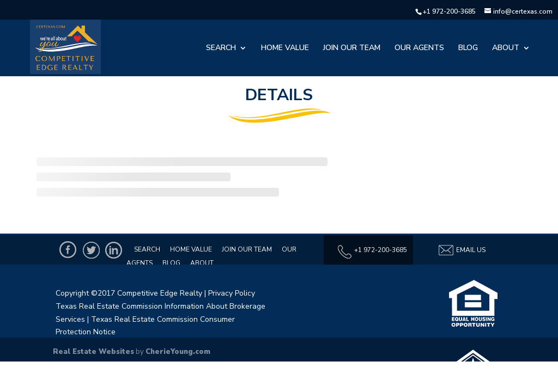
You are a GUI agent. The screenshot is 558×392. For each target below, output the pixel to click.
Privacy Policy (232, 293)
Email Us (462, 250)
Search (221, 48)
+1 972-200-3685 (449, 11)
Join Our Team (352, 48)
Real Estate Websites (93, 352)
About (506, 48)
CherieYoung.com (178, 352)
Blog (468, 48)
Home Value (285, 48)
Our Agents (419, 48)
